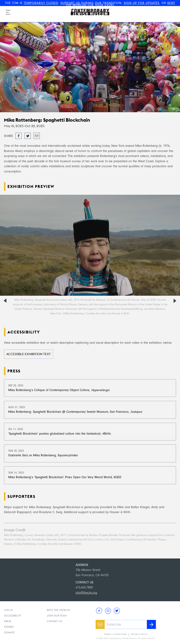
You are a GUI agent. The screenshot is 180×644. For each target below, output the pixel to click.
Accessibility (13, 616)
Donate (9, 632)
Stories (9, 627)
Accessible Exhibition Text (29, 354)
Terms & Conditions (115, 634)
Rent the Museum (58, 610)
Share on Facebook (19, 136)
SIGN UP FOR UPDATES (142, 3)
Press (8, 621)
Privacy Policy (139, 634)
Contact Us (55, 621)
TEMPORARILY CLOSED (41, 3)
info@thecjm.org (86, 593)
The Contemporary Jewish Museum (88, 9)
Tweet (28, 135)
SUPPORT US (70, 3)
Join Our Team (57, 616)
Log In (8, 610)
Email (37, 135)
